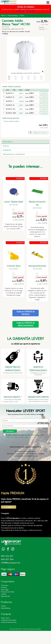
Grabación (7, 163)
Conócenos (5, 599)
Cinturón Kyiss (14, 279)
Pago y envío (5, 631)
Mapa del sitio (5, 609)
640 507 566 (30, 12)
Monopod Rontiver (37, 279)
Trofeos (3, 619)
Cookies (4, 607)
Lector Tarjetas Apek (14, 215)
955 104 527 (21, 12)
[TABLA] (6, 34)
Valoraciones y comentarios (14, 167)
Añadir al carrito (40, 133)
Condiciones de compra (9, 633)
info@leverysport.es (11, 576)
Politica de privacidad (37, 448)
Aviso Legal (24, 450)
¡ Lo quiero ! (9, 520)
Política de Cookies (12, 450)
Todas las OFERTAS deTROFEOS (25, 326)
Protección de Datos (8, 605)
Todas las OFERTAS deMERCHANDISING (25, 337)
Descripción (8, 142)
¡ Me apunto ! (10, 444)
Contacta (4, 601)
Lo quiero (44, 93)
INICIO (3, 16)
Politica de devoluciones (9, 635)
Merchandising (13, 16)
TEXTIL (22, 16)
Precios (6, 159)
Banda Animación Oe (37, 216)
